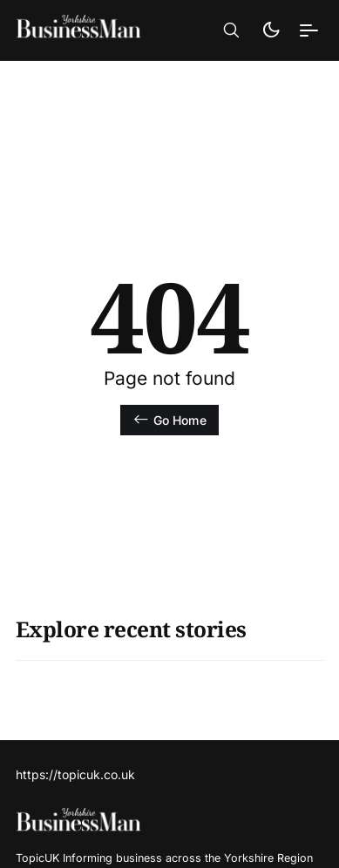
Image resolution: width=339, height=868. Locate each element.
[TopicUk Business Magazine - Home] (92, 30)
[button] (231, 30)
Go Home (169, 420)
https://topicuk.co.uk (75, 774)
